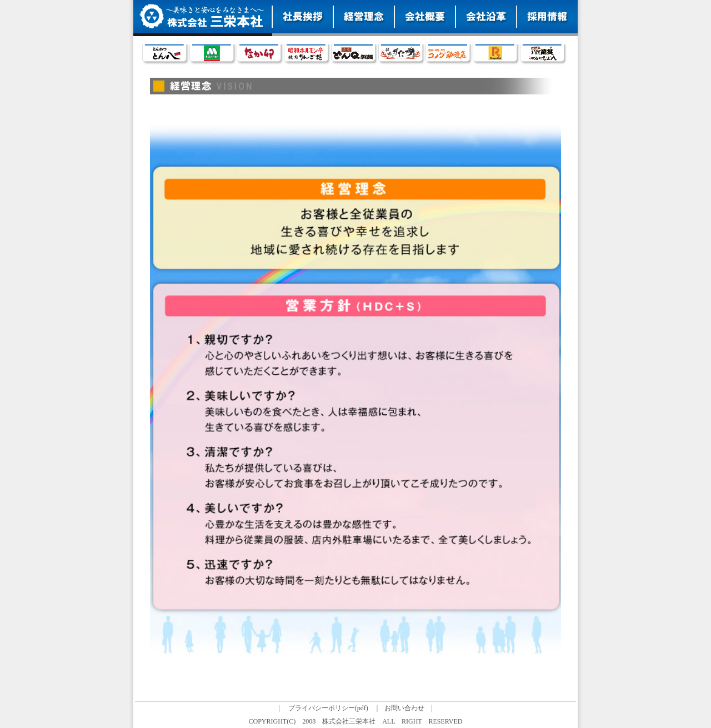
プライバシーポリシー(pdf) (328, 708)
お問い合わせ (404, 708)
